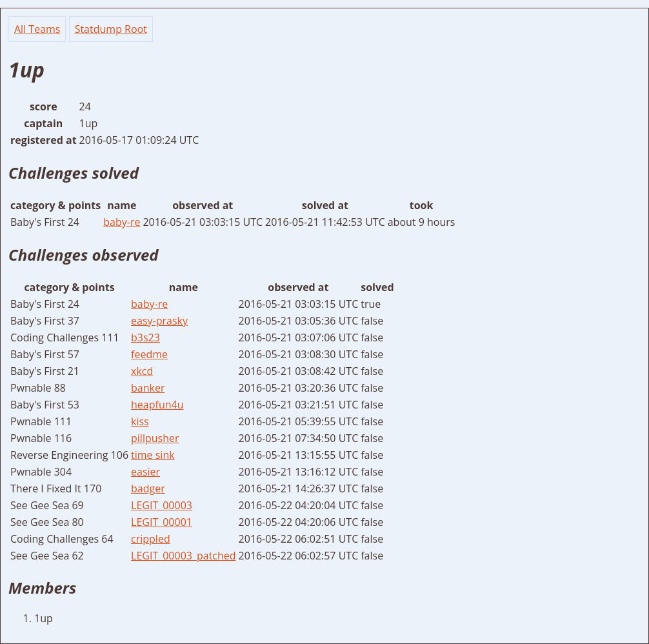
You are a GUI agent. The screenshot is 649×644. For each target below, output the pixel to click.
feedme (149, 354)
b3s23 (145, 337)
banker (148, 388)
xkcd (142, 371)
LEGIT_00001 (162, 522)
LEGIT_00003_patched (184, 556)
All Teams (37, 29)
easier (145, 472)
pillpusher (155, 438)
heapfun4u (157, 405)
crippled (151, 539)
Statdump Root (111, 29)
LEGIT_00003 (162, 505)
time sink (153, 455)
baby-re (122, 222)
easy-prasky (159, 321)
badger (148, 488)
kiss (140, 421)
